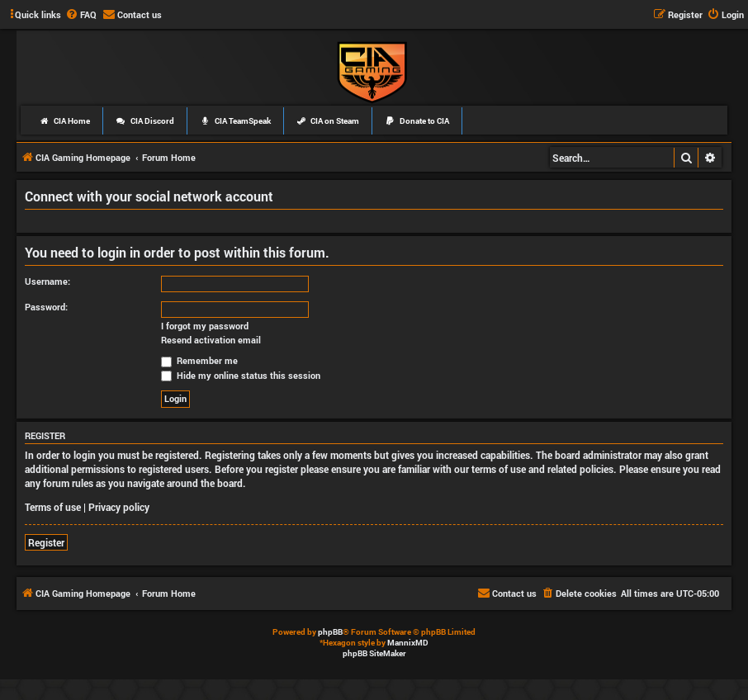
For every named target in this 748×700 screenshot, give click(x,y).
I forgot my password (205, 326)
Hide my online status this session (241, 375)
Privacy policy (119, 507)
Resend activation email (211, 340)
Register (46, 542)
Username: (47, 281)
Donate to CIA (417, 121)
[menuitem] (81, 15)
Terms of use (53, 507)
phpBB (330, 632)
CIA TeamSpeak (235, 121)
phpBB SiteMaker (374, 653)
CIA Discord (145, 121)
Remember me (199, 360)
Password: (46, 307)
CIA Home (64, 121)
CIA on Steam (328, 121)
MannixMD (408, 643)
